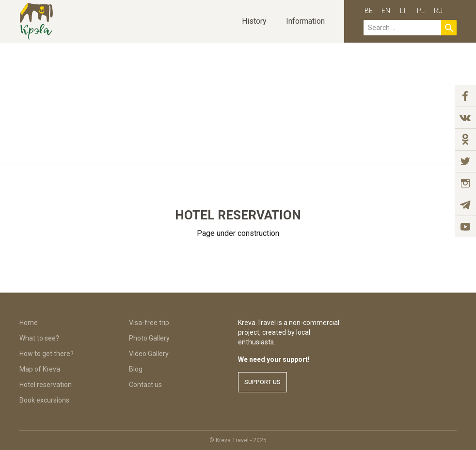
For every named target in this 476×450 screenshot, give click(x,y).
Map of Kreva (40, 369)
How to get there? (47, 354)
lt (403, 11)
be (369, 11)
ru (438, 11)
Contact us (145, 385)
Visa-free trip (149, 323)
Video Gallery (149, 354)
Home (29, 323)
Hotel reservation (46, 385)
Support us (262, 382)
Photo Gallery (149, 338)
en (386, 11)
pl (421, 11)
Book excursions (44, 400)
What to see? (39, 338)
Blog (136, 369)
